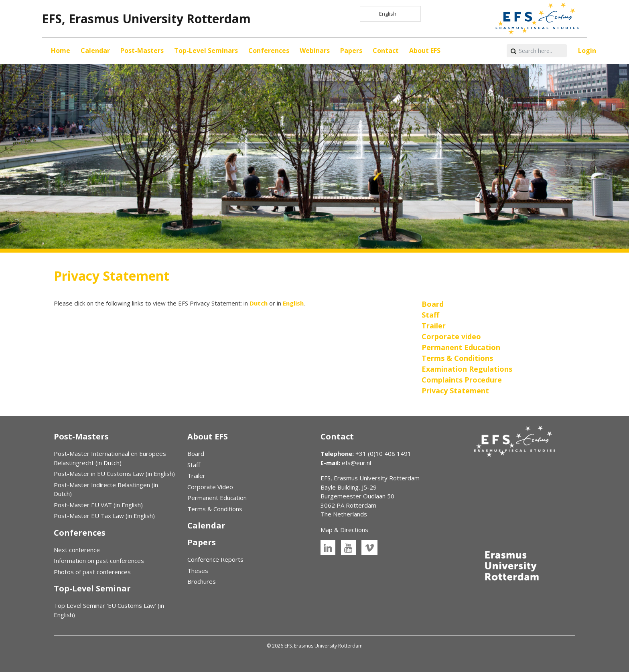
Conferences (269, 51)
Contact (386, 51)
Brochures (202, 581)
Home (61, 51)
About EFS (425, 51)
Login (587, 51)
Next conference (77, 550)
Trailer (196, 476)
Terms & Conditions (215, 509)
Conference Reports (215, 559)
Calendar (95, 51)
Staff (194, 465)
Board (196, 453)
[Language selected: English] (390, 14)
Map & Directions (344, 530)
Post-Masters (142, 51)
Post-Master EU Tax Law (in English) (104, 516)
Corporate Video (210, 487)
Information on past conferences (99, 561)
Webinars (315, 51)
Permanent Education (217, 498)
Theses (198, 571)
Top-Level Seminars (206, 51)
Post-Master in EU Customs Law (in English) (114, 474)
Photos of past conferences (92, 572)
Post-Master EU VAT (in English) (98, 505)
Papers (351, 51)
